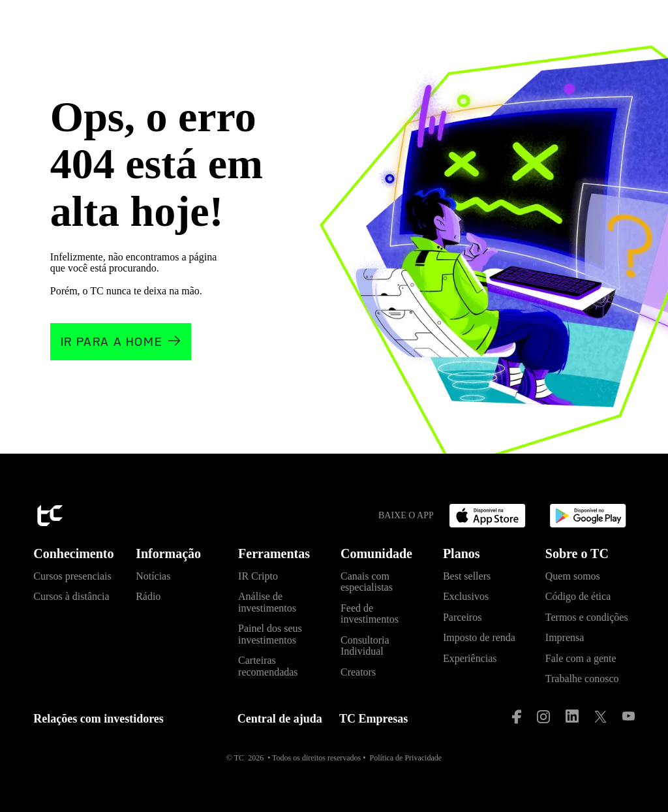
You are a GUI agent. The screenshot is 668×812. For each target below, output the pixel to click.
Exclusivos (466, 596)
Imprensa (565, 637)
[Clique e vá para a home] (121, 342)
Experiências (470, 658)
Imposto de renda (479, 637)
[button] (78, 557)
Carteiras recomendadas (268, 666)
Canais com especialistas (367, 582)
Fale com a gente (581, 658)
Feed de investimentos (370, 614)
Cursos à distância (71, 596)
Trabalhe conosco (582, 679)
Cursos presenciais (72, 576)
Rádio (148, 596)
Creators (358, 672)
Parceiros (463, 617)
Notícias (153, 576)
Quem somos (573, 576)
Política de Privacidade (405, 758)
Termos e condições (587, 617)
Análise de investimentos (267, 602)
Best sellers (467, 576)
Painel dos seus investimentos (270, 634)
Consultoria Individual (365, 646)
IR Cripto (258, 576)
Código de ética (578, 596)
